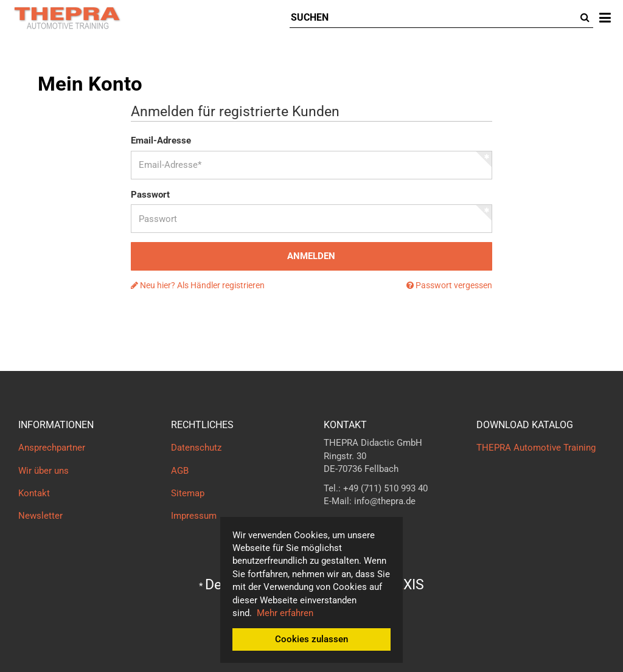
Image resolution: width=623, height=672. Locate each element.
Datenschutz (196, 448)
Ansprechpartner (52, 448)
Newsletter (40, 516)
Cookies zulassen (311, 639)
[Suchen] (433, 18)
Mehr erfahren (285, 613)
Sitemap (188, 493)
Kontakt (34, 493)
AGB (180, 471)
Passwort (150, 195)
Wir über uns (44, 471)
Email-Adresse (161, 140)
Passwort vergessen (449, 285)
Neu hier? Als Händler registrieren (198, 285)
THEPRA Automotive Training (536, 448)
